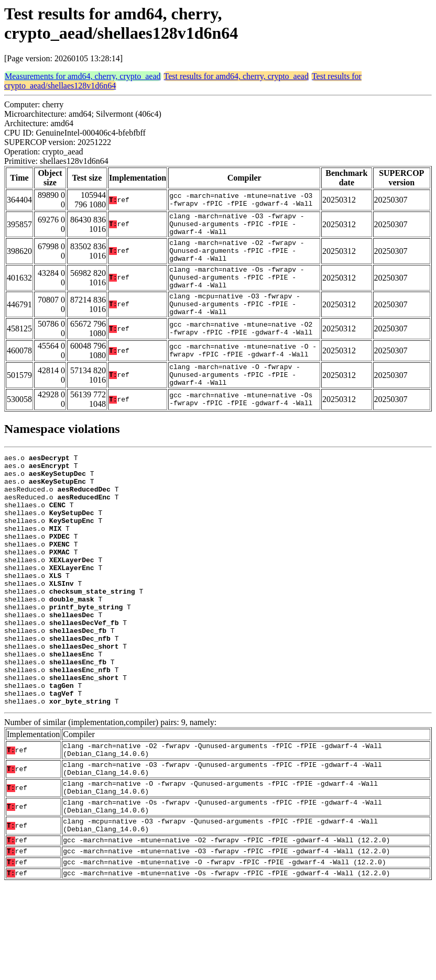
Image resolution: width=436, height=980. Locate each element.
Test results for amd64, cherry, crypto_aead (236, 76)
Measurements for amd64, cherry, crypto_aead (83, 76)
